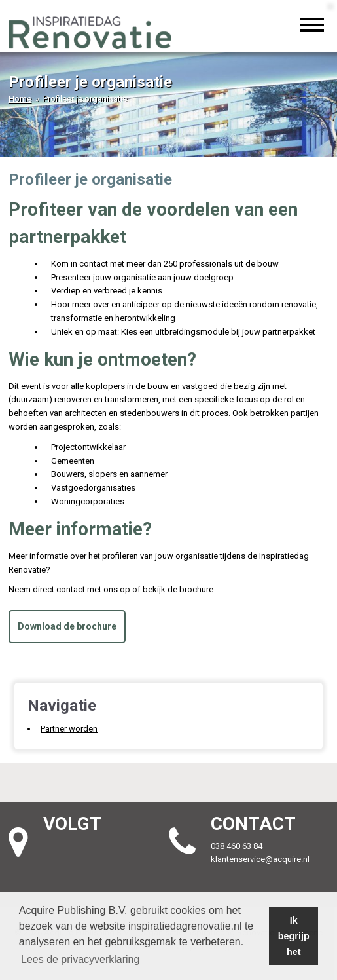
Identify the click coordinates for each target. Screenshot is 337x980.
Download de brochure (67, 626)
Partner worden (69, 729)
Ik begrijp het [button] (294, 936)
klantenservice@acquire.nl (261, 859)
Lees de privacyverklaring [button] (80, 959)
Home (20, 99)
